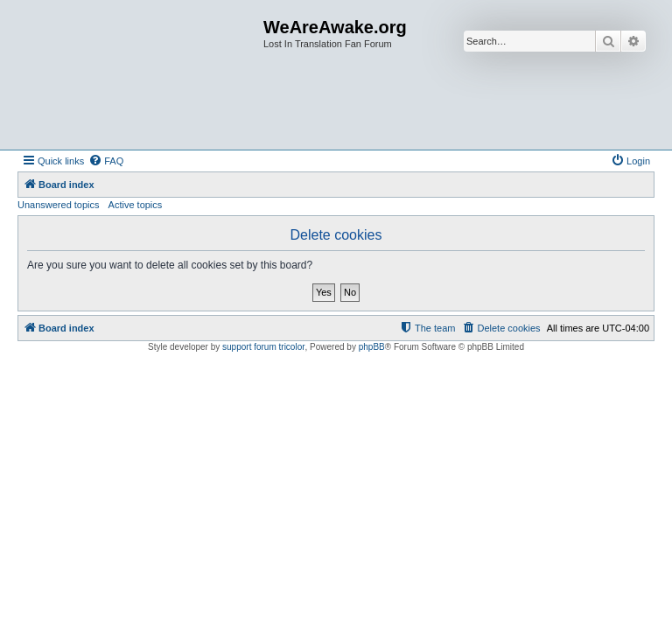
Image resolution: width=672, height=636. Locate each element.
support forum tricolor (263, 347)
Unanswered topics (59, 205)
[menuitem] (106, 161)
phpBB (372, 347)
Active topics (136, 205)
